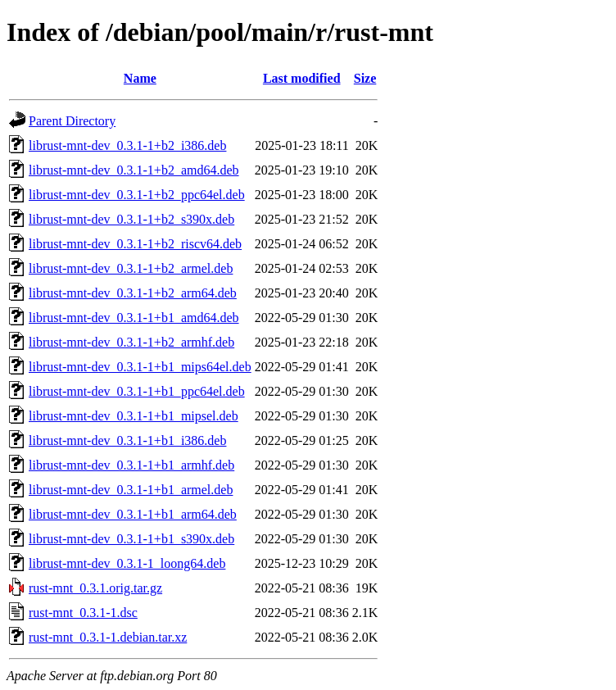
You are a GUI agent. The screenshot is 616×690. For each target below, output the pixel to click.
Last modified (302, 78)
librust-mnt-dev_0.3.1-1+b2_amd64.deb (134, 170)
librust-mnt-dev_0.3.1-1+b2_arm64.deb (133, 293)
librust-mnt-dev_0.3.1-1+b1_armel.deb (131, 490)
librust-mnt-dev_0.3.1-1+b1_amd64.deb (134, 318)
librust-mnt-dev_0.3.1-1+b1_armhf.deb (131, 465)
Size (365, 78)
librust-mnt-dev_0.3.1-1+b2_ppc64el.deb (137, 195)
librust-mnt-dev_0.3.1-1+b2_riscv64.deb (135, 244)
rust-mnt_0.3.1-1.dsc (83, 613)
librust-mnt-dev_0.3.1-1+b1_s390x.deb (131, 539)
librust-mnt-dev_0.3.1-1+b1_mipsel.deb (134, 416)
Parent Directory (72, 121)
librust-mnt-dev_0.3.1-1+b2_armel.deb (131, 268)
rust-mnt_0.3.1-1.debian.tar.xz (108, 637)
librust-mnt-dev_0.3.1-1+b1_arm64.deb (133, 514)
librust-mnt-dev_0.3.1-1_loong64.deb (127, 563)
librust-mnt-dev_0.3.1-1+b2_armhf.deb (131, 342)
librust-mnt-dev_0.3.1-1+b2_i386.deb (127, 145)
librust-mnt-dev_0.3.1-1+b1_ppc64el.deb (137, 391)
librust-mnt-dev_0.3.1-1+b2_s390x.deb (131, 219)
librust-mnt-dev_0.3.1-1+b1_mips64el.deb (140, 367)
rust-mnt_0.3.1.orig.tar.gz (95, 588)
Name (140, 78)
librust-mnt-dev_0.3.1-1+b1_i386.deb (127, 440)
